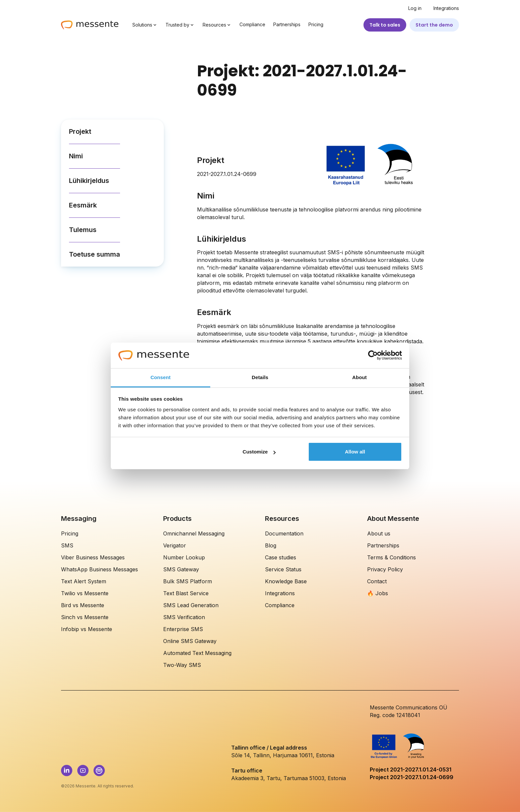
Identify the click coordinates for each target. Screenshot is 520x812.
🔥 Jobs (378, 593)
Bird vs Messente (83, 605)
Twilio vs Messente (85, 593)
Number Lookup (184, 557)
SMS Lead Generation (191, 605)
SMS (67, 545)
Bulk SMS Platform (188, 581)
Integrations (446, 8)
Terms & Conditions (391, 557)
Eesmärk (83, 205)
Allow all (355, 452)
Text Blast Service (186, 593)
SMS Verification (184, 617)
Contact (377, 581)
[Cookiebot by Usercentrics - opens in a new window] (373, 356)
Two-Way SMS (182, 665)
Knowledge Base (286, 581)
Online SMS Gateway (190, 641)
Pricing (316, 25)
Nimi (76, 156)
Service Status (283, 569)
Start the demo (434, 25)
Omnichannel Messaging (194, 533)
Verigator (175, 545)
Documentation (284, 533)
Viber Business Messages (93, 557)
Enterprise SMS (183, 629)
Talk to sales (385, 25)
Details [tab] (260, 377)
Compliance (252, 25)
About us (379, 533)
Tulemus (83, 230)
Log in (415, 8)
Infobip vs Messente (87, 629)
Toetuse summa (95, 254)
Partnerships (287, 25)
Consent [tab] (161, 377)
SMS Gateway (181, 569)
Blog (271, 545)
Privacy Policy (385, 569)
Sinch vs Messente (85, 617)
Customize (259, 452)
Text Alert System (84, 581)
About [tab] (359, 377)
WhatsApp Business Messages (99, 569)
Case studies (281, 557)
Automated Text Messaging (197, 653)
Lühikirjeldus (89, 181)
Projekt (80, 131)
